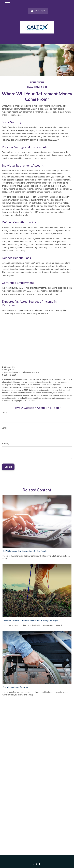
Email (4, 428)
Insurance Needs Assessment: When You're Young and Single (30, 620)
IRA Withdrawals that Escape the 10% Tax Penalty (25, 551)
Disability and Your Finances (15, 687)
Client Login (38, 11)
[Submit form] (8, 467)
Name (5, 412)
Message (6, 444)
